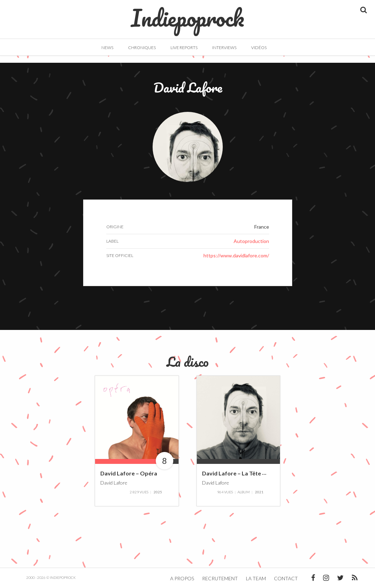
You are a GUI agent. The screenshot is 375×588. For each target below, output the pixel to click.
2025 (158, 492)
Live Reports (184, 48)
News (107, 48)
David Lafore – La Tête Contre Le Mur (251, 474)
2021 (259, 492)
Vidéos (259, 48)
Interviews (224, 48)
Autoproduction (251, 241)
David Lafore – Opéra (129, 474)
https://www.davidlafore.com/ (236, 255)
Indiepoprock (187, 14)
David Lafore (114, 483)
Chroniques (142, 48)
